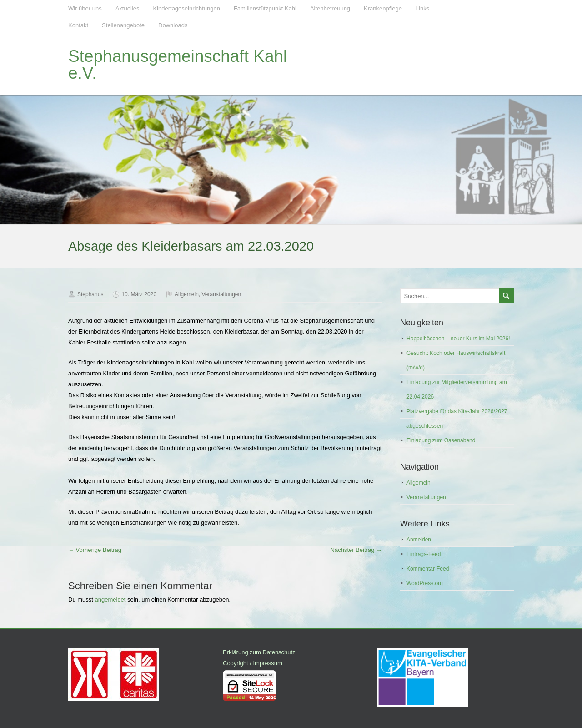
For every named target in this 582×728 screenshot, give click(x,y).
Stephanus (90, 294)
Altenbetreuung (330, 8)
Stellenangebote (123, 25)
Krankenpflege (383, 8)
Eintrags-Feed (424, 554)
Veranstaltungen (221, 294)
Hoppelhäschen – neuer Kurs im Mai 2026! (458, 339)
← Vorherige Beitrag (95, 550)
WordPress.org (425, 583)
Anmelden (419, 540)
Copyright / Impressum (253, 663)
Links (422, 8)
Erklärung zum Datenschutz (259, 652)
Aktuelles (128, 8)
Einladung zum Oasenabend (441, 440)
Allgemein (187, 294)
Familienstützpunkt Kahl (265, 8)
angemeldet (110, 599)
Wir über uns (85, 8)
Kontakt (78, 25)
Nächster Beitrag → (356, 550)
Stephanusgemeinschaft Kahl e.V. (178, 65)
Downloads (173, 25)
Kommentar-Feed (428, 569)
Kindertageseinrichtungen (186, 8)
